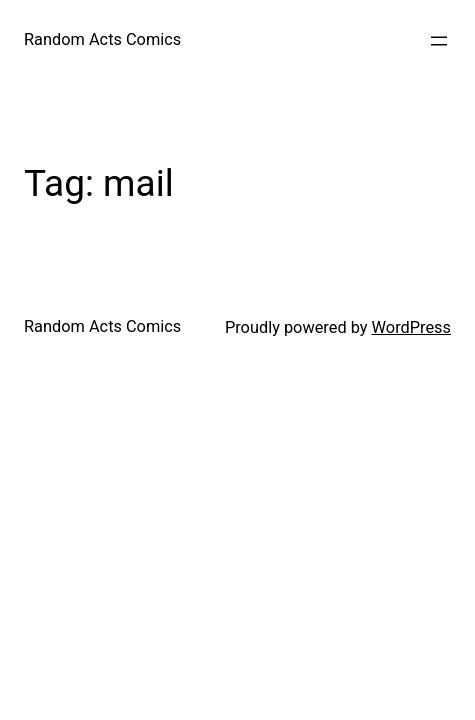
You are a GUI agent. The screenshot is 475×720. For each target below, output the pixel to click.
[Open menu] (439, 41)
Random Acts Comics (102, 39)
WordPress (411, 327)
